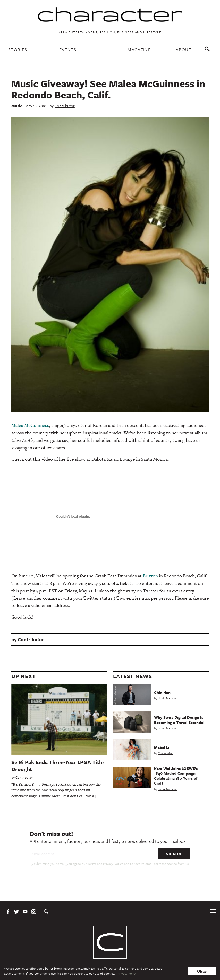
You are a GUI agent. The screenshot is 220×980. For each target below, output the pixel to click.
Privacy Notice (113, 864)
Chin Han (162, 692)
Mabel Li (162, 747)
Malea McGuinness (30, 425)
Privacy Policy (127, 973)
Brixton (150, 576)
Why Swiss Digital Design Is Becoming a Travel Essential (179, 720)
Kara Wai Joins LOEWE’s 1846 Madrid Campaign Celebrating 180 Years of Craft (176, 776)
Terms (92, 864)
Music (17, 106)
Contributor (65, 106)
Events (68, 49)
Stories (18, 49)
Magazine (139, 49)
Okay (202, 971)
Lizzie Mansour (167, 698)
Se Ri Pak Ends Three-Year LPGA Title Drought (57, 766)
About (184, 49)
